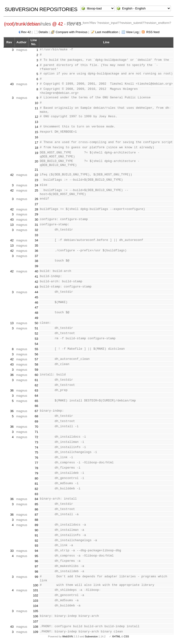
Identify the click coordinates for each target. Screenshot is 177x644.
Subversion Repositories (41, 9)
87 (36, 515)
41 (36, 276)
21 (36, 170)
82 (36, 489)
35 (36, 246)
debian (33, 24)
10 (36, 103)
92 (36, 541)
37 (36, 256)
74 (36, 447)
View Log (132, 32)
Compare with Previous (71, 32)
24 (36, 185)
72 (36, 437)
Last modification (107, 32)
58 (36, 364)
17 (36, 142)
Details (43, 32)
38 (36, 261)
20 (36, 161)
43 (12, 84)
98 (36, 572)
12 (36, 117)
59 (36, 370)
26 (36, 199)
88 (36, 520)
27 (36, 204)
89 (36, 525)
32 (36, 230)
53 (36, 339)
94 (36, 551)
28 (36, 209)
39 (36, 266)
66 (36, 406)
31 (36, 225)
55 (36, 349)
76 (36, 458)
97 (36, 566)
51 (36, 328)
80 (36, 478)
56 (36, 354)
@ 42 (58, 24)
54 (36, 344)
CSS (126, 636)
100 (36, 585)
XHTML (116, 636)
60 (36, 375)
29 (36, 214)
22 (36, 175)
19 (36, 153)
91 (36, 535)
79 (36, 473)
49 (36, 318)
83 (36, 494)
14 (36, 127)
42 (12, 175)
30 (36, 220)
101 (36, 590)
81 (36, 484)
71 (36, 432)
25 (36, 190)
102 (36, 595)
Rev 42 (26, 32)
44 (36, 292)
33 (36, 235)
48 (36, 313)
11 (36, 108)
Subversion (91, 636)
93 (36, 546)
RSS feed (153, 32)
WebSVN (67, 636)
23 (36, 180)
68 (36, 416)
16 (36, 137)
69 (36, 421)
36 (36, 251)
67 (36, 411)
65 (36, 401)
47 (36, 307)
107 (36, 621)
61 (36, 380)
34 (36, 240)
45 (36, 297)
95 (36, 556)
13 (36, 122)
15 (36, 132)
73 (36, 442)
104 (36, 606)
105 (36, 611)
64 (36, 396)
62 (36, 385)
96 (36, 561)
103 (36, 601)
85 (36, 504)
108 (36, 627)
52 (36, 333)
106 (36, 616)
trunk (21, 24)
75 (36, 452)
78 (36, 468)
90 (36, 530)
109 (36, 632)
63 (36, 390)
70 (36, 427)
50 (36, 323)
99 (36, 577)
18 (36, 148)
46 (36, 302)
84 (36, 499)
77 (36, 463)
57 (36, 359)
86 (36, 509)
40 (36, 271)
